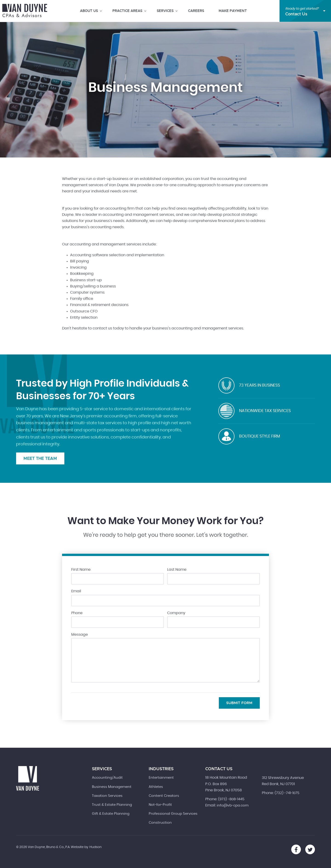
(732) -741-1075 (287, 793)
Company (176, 613)
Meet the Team (40, 458)
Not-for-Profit (160, 805)
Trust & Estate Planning (112, 805)
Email (76, 591)
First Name (81, 570)
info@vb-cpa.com (233, 805)
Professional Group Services (173, 814)
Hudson (96, 847)
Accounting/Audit (107, 778)
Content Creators (164, 796)
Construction (160, 823)
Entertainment (161, 778)
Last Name (177, 570)
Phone (77, 613)
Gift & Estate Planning (111, 814)
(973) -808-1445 (231, 799)
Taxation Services (107, 796)
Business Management (112, 787)
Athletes (156, 787)
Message (80, 635)
